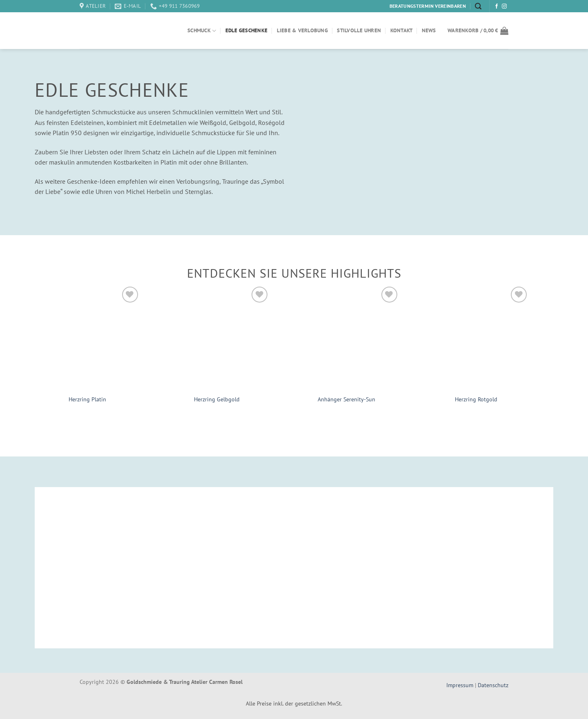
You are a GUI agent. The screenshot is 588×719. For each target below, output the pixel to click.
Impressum (461, 685)
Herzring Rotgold (476, 399)
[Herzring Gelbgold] (217, 337)
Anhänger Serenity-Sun (346, 399)
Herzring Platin (87, 399)
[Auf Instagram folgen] (504, 7)
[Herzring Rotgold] (477, 337)
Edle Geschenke (247, 30)
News (429, 30)
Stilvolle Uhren (359, 30)
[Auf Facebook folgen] (497, 7)
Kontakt (402, 30)
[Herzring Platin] (87, 337)
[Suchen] (478, 6)
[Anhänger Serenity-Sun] (347, 337)
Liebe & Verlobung (302, 30)
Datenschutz (493, 685)
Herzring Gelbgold (217, 399)
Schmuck (202, 31)
